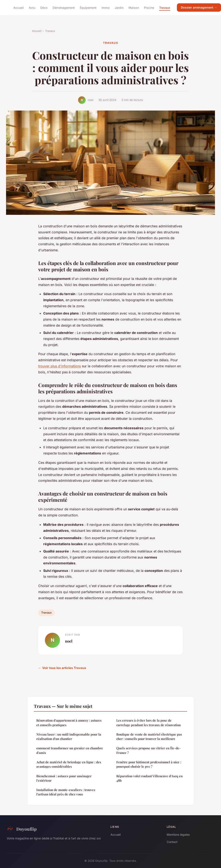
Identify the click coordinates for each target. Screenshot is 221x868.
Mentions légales (178, 835)
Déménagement (64, 7)
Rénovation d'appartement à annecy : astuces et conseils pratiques (69, 723)
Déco (44, 7)
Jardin (119, 7)
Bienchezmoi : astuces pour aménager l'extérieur (64, 778)
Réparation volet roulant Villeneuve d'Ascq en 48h (149, 778)
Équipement (88, 7)
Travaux (165, 7)
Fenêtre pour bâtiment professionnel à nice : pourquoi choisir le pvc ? (149, 764)
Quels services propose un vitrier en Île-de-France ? (149, 750)
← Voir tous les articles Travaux (62, 668)
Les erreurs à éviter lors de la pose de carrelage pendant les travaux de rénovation (149, 723)
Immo (106, 7)
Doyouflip (22, 829)
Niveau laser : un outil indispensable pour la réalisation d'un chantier (69, 737)
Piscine (149, 7)
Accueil (19, 7)
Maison (134, 7)
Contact (172, 842)
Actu (32, 7)
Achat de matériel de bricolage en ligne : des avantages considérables (69, 764)
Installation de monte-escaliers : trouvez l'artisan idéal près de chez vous (66, 792)
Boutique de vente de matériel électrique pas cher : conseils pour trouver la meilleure (149, 737)
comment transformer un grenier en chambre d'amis (70, 750)
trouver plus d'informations (60, 366)
